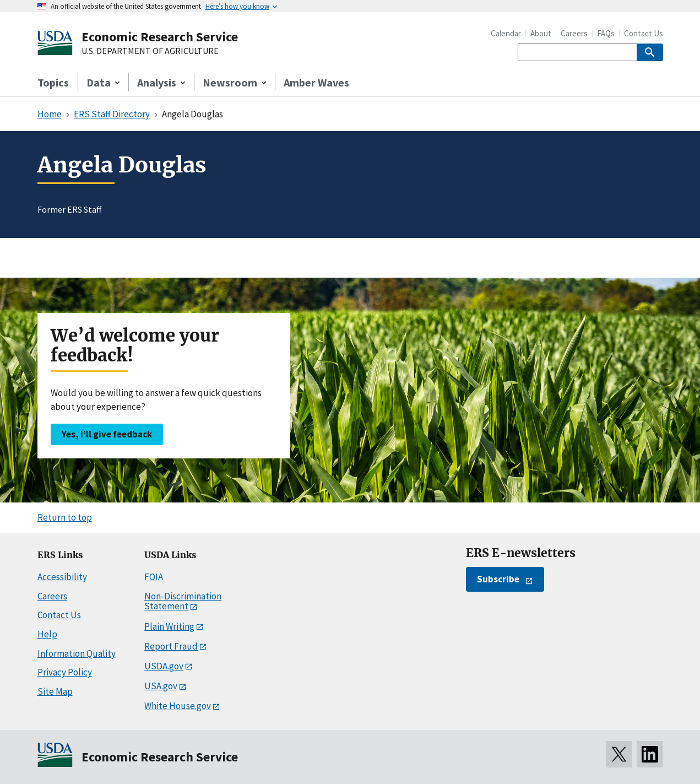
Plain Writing (169, 626)
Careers (574, 33)
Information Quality (77, 653)
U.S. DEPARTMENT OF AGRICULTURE (150, 51)
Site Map (55, 691)
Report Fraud (171, 646)
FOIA (154, 577)
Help (47, 634)
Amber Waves (316, 82)
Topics (53, 82)
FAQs (606, 33)
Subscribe (498, 579)
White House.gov (178, 706)
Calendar (506, 33)
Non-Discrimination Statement (183, 601)
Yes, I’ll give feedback (107, 434)
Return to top (65, 517)
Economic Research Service (160, 37)
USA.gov (161, 686)
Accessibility (62, 577)
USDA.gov (164, 666)
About (541, 33)
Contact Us (644, 33)
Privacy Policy (65, 672)
